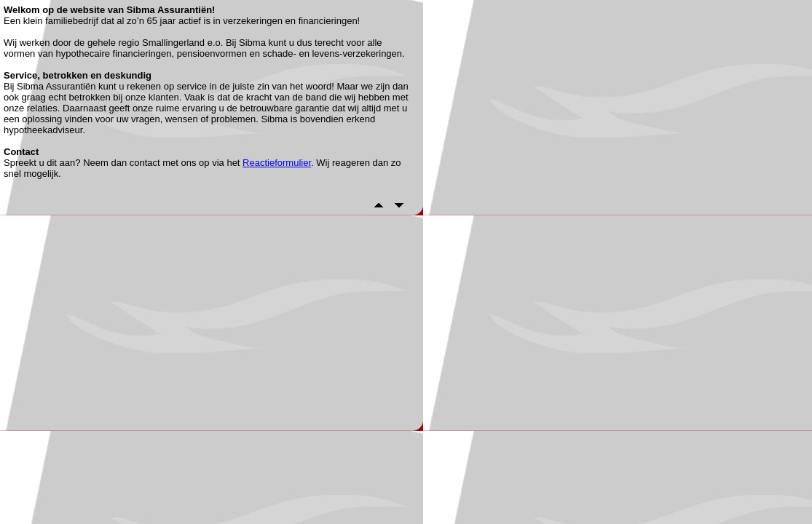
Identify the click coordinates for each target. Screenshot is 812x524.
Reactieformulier (277, 163)
